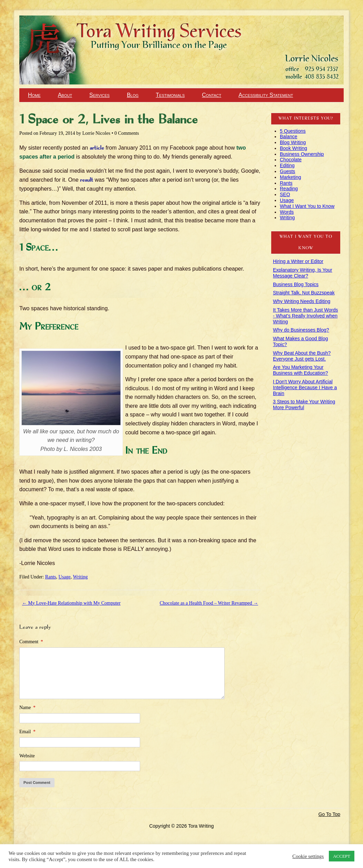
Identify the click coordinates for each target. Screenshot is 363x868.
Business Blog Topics (296, 284)
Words (287, 212)
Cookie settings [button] (308, 856)
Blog (133, 95)
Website (27, 756)
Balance (289, 137)
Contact (212, 95)
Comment (31, 642)
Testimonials (170, 95)
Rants (51, 577)
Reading (289, 189)
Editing (287, 165)
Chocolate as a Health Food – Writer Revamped (209, 603)
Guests (287, 171)
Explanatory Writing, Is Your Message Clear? (303, 273)
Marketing (290, 177)
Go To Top (329, 814)
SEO (285, 194)
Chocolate (291, 160)
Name (27, 708)
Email (27, 732)
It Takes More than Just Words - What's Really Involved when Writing (306, 316)
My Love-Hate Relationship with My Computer (71, 603)
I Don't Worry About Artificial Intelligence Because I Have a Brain (305, 387)
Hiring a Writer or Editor (298, 261)
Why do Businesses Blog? (301, 330)
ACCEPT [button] (342, 856)
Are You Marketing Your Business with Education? (301, 370)
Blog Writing (293, 142)
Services (100, 95)
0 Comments (127, 133)
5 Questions (293, 131)
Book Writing (293, 148)
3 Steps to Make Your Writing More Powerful (304, 405)
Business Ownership (302, 154)
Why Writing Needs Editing (302, 301)
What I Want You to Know (307, 206)
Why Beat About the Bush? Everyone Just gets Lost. (302, 356)
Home (34, 95)
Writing (80, 577)
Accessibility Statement (266, 95)
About (65, 95)
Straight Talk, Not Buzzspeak (304, 293)
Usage (65, 577)
